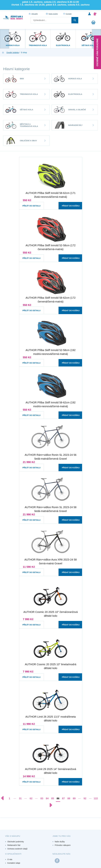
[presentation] (5, 39)
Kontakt (69, 14)
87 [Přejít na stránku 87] (63, 798)
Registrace (95, 14)
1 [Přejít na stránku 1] (10, 798)
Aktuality (35, 14)
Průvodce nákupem (63, 845)
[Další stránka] (50, 805)
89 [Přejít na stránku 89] (74, 798)
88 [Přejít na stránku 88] (69, 798)
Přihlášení (89, 14)
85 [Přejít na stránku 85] (53, 798)
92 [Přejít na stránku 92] (85, 798)
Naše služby (53, 14)
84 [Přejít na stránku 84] (47, 798)
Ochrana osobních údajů (17, 849)
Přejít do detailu (29, 203)
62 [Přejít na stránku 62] (31, 798)
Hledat (75, 20)
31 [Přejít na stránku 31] (20, 798)
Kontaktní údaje (14, 863)
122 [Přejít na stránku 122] (96, 798)
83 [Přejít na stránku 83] (42, 798)
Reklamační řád (14, 845)
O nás (10, 859)
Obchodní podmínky (16, 842)
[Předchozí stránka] (4, 798)
